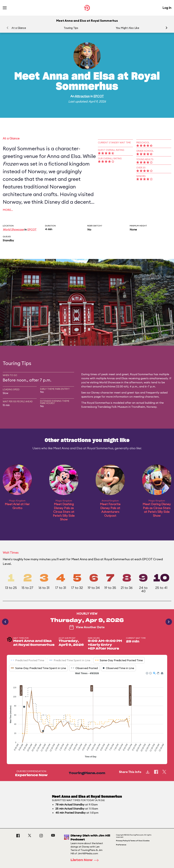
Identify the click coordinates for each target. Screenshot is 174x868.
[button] (167, 28)
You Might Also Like (127, 28)
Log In (167, 8)
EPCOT (99, 96)
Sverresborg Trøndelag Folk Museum (105, 407)
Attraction (82, 96)
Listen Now (86, 860)
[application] (87, 715)
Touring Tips (71, 28)
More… (8, 210)
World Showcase (13, 229)
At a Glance (19, 28)
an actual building (143, 403)
